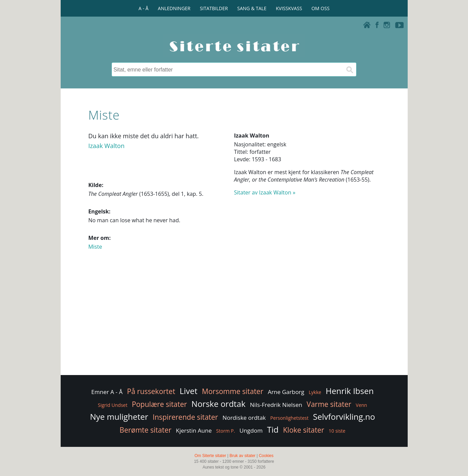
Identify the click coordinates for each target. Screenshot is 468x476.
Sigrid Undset (113, 405)
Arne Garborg (286, 392)
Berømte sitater (146, 430)
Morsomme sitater (233, 391)
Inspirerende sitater (186, 417)
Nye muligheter (119, 417)
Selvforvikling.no (344, 417)
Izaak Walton (106, 146)
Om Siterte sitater (210, 456)
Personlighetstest (289, 418)
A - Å (144, 8)
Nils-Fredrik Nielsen (276, 405)
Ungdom (251, 430)
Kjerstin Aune (194, 430)
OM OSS (320, 8)
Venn (361, 405)
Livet (189, 391)
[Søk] (349, 69)
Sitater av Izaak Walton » (265, 192)
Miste (95, 247)
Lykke (315, 392)
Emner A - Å (107, 392)
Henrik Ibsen (350, 391)
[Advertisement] (234, 319)
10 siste (337, 431)
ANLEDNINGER (174, 8)
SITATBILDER (214, 8)
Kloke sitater (303, 430)
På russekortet (151, 391)
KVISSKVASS (289, 8)
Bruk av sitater (242, 456)
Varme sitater (329, 404)
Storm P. (226, 431)
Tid (273, 429)
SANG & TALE (252, 8)
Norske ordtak (219, 404)
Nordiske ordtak (244, 418)
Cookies (266, 456)
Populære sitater (159, 404)
